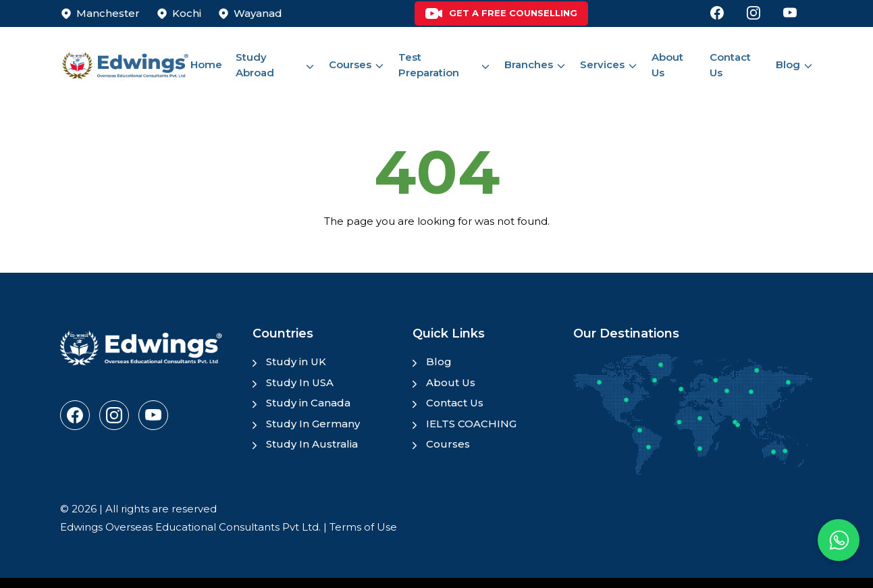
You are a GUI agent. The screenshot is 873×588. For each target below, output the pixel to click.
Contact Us (730, 65)
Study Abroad (255, 65)
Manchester (108, 13)
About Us (667, 65)
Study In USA (300, 382)
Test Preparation (429, 65)
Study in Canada (308, 403)
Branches (529, 64)
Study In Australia (312, 444)
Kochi (187, 13)
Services (602, 64)
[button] (839, 540)
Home (206, 64)
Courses (350, 64)
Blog (788, 64)
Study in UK (296, 362)
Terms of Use (363, 527)
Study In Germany (313, 424)
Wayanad (258, 13)
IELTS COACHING (471, 424)
